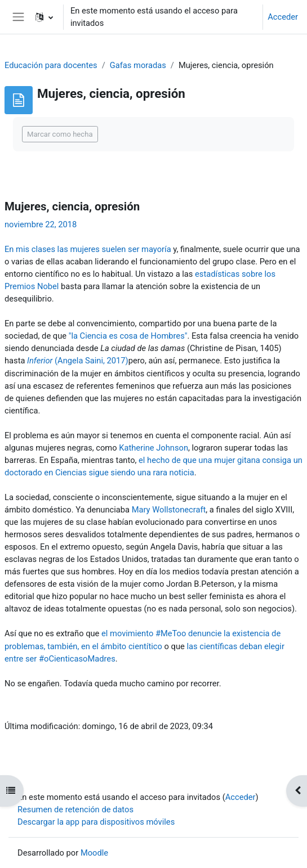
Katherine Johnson (153, 448)
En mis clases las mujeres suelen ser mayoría (88, 249)
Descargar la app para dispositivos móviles (96, 822)
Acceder (283, 17)
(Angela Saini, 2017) (78, 361)
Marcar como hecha (60, 134)
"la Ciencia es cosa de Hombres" (128, 336)
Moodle (94, 853)
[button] (44, 17)
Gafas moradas (138, 65)
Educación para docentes (51, 65)
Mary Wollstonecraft (169, 510)
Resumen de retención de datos (75, 809)
